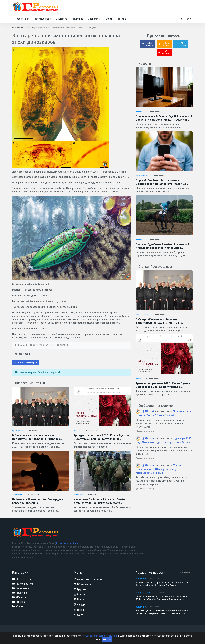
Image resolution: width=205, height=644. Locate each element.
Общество (140, 111)
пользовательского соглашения (100, 637)
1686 (147, 44)
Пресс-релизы (18, 431)
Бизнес (77, 431)
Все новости (185, 573)
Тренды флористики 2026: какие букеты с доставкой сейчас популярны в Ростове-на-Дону (101, 437)
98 (164, 52)
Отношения (17, 495)
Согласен (107, 641)
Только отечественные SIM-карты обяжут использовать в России (159, 469)
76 (180, 44)
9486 (164, 44)
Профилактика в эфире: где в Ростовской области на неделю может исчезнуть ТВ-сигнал (164, 118)
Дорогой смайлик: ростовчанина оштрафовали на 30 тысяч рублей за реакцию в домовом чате (161, 182)
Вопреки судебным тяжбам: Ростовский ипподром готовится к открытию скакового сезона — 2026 (162, 246)
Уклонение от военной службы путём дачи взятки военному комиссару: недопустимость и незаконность (99, 501)
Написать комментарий (25, 362)
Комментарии (22, 354)
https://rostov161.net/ (68, 543)
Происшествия (142, 175)
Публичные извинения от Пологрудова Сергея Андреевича (38, 501)
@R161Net (65, 345)
